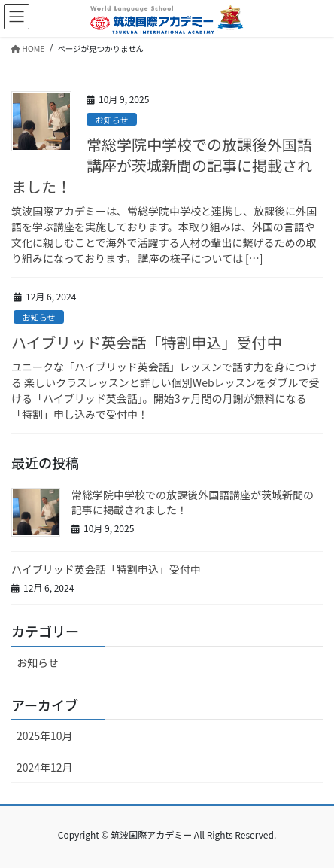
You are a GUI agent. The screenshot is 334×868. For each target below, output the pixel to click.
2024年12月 (45, 767)
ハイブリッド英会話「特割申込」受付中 (147, 342)
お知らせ (112, 120)
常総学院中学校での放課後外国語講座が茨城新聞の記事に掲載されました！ (162, 165)
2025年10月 (45, 736)
